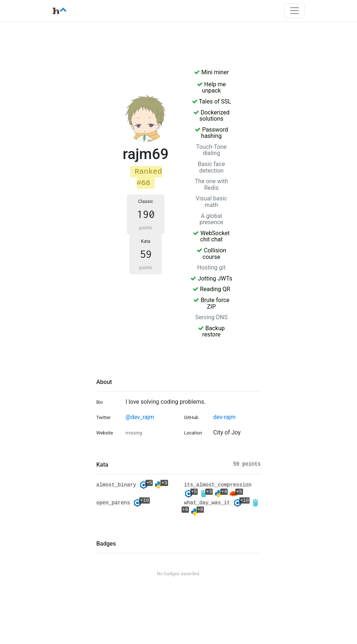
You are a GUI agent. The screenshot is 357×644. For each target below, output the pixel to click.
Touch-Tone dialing (212, 150)
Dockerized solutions (211, 116)
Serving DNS (211, 317)
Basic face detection (211, 167)
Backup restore (211, 332)
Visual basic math (212, 202)
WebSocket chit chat (211, 236)
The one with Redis (211, 184)
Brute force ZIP (211, 303)
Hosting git (212, 268)
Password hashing (211, 133)
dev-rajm (224, 417)
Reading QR (211, 289)
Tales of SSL (212, 101)
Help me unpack (211, 88)
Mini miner (211, 72)
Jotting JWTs (211, 278)
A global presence (211, 219)
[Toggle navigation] (295, 11)
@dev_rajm (140, 417)
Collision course (211, 254)
